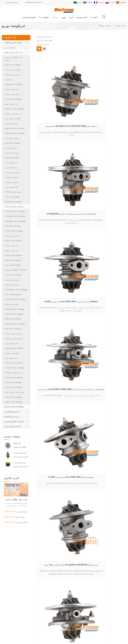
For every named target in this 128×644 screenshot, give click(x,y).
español (121, 2)
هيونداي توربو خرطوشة (12, 95)
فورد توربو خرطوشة (11, 91)
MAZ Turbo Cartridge (13, 330)
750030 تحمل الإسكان (48, 575)
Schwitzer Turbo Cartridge (14, 369)
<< (51, 248)
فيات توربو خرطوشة (11, 252)
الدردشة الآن (115, 642)
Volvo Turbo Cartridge (13, 398)
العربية (76, 2)
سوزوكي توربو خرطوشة (12, 174)
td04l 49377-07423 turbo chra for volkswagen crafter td (51, 228)
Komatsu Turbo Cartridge (14, 310)
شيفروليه (8, 81)
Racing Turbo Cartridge (14, 408)
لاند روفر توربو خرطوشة (13, 115)
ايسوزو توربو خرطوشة (12, 281)
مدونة (97, 632)
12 (63, 248)
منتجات (55, 18)
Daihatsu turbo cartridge (14, 110)
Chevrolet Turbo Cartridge (15, 218)
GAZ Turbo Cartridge (12, 266)
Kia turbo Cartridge (12, 159)
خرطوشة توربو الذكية (12, 179)
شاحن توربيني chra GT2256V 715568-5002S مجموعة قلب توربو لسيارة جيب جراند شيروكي (51, 134)
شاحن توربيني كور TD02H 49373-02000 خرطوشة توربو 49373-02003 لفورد (112, 228)
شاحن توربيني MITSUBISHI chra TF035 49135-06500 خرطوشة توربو (51, 88)
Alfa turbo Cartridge (12, 66)
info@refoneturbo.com (34, 2)
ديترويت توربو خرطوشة (12, 237)
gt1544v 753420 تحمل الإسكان (52, 571)
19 (107, 248)
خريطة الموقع (114, 632)
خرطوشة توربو (106, 27)
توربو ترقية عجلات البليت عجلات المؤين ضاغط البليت (20, 466)
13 (69, 248)
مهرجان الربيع (20, 518)
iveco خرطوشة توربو (12, 286)
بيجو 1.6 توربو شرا (47, 592)
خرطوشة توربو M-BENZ (13, 120)
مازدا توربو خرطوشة (11, 125)
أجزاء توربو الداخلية (12, 418)
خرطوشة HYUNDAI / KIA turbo (15, 271)
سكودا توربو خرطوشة (12, 183)
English (86, 2)
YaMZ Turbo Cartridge (13, 403)
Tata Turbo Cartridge (13, 384)
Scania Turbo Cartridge (14, 364)
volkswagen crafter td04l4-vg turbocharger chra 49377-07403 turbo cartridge (81, 181)
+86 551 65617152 (11, 3)
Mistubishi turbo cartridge (14, 130)
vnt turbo (44, 596)
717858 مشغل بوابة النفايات (50, 566)
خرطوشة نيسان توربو (12, 139)
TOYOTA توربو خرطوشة (13, 193)
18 (101, 248)
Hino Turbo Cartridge (13, 276)
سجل (64, 622)
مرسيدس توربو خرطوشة (13, 335)
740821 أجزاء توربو (47, 579)
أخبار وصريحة (82, 18)
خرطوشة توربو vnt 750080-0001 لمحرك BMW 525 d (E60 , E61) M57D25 (51, 181)
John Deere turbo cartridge (15, 301)
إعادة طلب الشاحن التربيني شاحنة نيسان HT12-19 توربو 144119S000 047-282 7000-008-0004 (21, 456)
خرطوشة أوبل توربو (11, 169)
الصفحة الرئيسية (29, 18)
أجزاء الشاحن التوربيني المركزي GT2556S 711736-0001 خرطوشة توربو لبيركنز (81, 228)
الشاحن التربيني (46, 588)
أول (44, 248)
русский (109, 2)
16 (89, 248)
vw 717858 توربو (46, 562)
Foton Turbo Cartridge (13, 257)
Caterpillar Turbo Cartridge (15, 222)
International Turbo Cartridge (16, 291)
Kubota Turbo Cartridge (14, 315)
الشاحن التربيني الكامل (13, 44)
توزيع (64, 18)
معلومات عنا (44, 18)
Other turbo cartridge (13, 203)
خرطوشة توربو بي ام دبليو (13, 71)
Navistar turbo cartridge (14, 350)
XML (64, 637)
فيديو (71, 18)
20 (113, 248)
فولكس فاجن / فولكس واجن (14, 394)
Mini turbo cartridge (12, 144)
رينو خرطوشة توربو (11, 164)
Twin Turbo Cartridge (13, 389)
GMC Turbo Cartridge (13, 262)
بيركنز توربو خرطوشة (12, 154)
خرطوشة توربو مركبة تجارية (14, 208)
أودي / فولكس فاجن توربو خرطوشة (13, 60)
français (98, 2)
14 (75, 248)
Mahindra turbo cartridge (14, 135)
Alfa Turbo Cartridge (12, 227)
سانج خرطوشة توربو (11, 188)
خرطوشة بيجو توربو (11, 149)
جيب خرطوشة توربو (11, 105)
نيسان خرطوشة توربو (12, 345)
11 (57, 248)
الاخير (82, 253)
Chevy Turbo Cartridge (13, 232)
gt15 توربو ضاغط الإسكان (49, 583)
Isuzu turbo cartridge (13, 100)
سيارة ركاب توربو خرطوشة (14, 54)
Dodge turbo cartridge (13, 86)
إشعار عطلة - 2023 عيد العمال (16, 501)
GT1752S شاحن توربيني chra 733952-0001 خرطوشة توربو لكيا (81, 134)
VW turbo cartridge (12, 198)
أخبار (83, 632)
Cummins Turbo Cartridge (15, 213)
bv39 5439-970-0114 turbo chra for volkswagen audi (112, 181)
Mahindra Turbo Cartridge (15, 325)
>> (120, 248)
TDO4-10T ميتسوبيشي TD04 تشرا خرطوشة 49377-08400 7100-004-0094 (20, 447)
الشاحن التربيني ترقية (13, 427)
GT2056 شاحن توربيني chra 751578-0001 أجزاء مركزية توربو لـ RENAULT (112, 88)
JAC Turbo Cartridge (12, 296)
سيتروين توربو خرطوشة (12, 76)
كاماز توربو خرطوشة (11, 306)
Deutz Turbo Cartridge (13, 242)
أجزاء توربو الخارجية (12, 413)
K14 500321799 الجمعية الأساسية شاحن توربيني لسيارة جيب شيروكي (81, 88)
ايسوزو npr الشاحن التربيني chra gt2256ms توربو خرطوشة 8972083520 (112, 134)
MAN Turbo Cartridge (13, 320)
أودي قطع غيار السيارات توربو (51, 558)
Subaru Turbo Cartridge (14, 379)
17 (95, 248)
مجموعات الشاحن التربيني (14, 423)
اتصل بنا (94, 18)
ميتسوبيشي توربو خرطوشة (13, 340)
